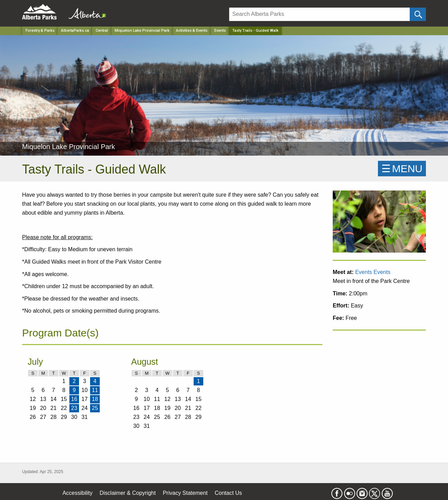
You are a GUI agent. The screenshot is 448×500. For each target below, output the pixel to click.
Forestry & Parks (40, 31)
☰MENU (402, 169)
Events (220, 31)
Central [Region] (102, 31)
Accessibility (77, 493)
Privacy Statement (185, 493)
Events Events (373, 272)
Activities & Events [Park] (192, 31)
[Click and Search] (418, 14)
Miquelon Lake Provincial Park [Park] (142, 31)
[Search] (319, 14)
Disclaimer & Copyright (128, 493)
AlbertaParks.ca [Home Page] (75, 31)
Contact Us (228, 493)
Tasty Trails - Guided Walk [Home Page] (255, 31)
